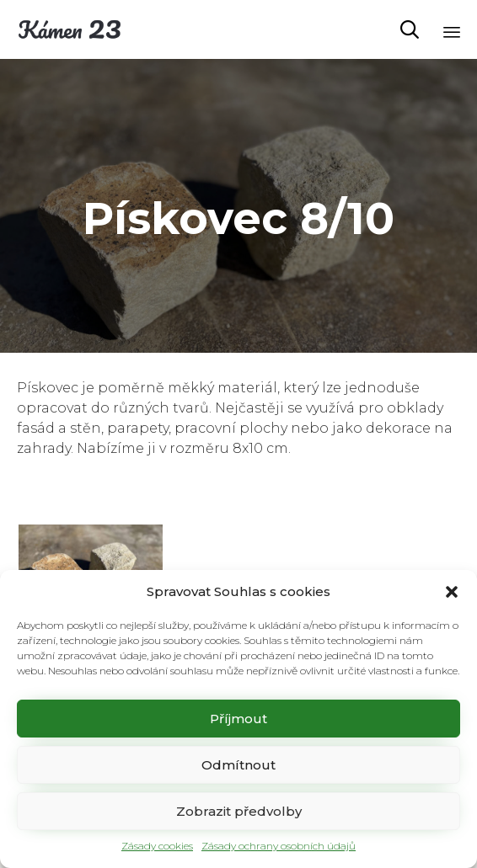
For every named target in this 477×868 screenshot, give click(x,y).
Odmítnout (238, 765)
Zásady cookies (157, 846)
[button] (452, 592)
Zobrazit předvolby (239, 811)
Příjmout (238, 719)
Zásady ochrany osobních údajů (279, 846)
